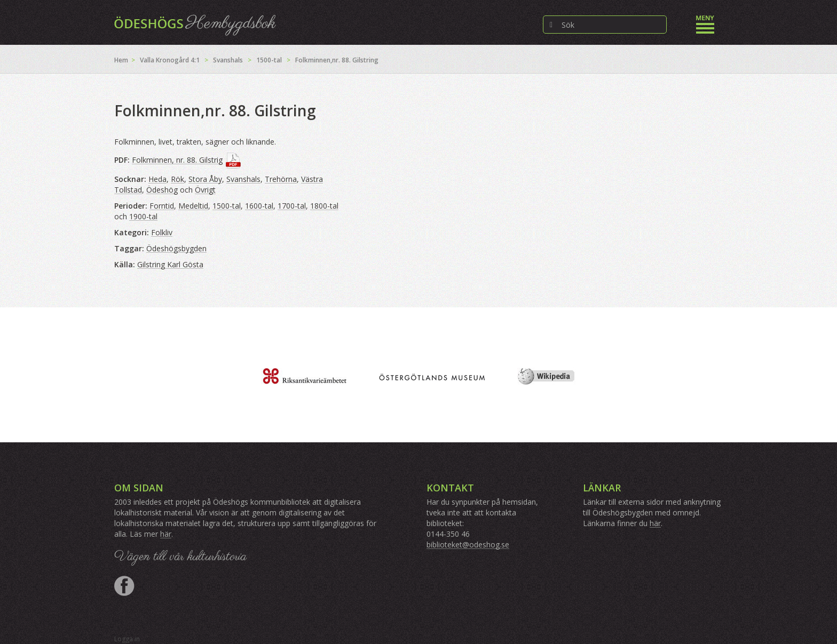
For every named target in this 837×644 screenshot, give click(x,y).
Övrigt (205, 190)
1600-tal (259, 206)
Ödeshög (162, 190)
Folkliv (162, 232)
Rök (177, 179)
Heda (157, 179)
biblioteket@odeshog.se (468, 544)
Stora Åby (205, 179)
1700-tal (292, 206)
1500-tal (269, 60)
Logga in (127, 639)
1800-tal (324, 206)
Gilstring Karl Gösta (170, 264)
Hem (121, 60)
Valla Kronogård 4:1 (170, 60)
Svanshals (228, 60)
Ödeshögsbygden (176, 248)
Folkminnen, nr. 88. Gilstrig (177, 160)
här (166, 534)
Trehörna (281, 179)
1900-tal (143, 216)
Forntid (162, 206)
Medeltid (193, 206)
